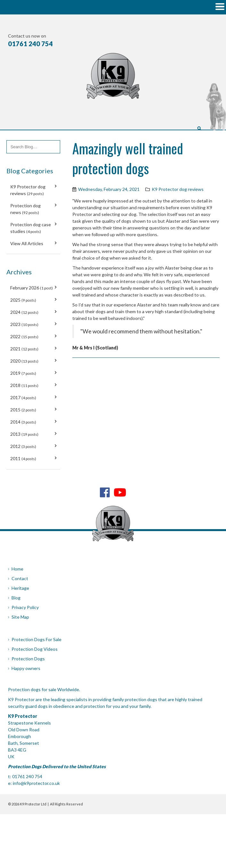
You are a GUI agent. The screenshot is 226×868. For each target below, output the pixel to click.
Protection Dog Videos (35, 649)
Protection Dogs (28, 659)
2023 (24, 324)
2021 (24, 349)
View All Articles (27, 243)
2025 (23, 300)
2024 (24, 312)
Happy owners (26, 668)
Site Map (20, 617)
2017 (23, 397)
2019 (23, 373)
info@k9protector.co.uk (36, 783)
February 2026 (32, 288)
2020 (24, 361)
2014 (23, 422)
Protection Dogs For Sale (36, 639)
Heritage (20, 588)
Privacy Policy (25, 607)
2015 (23, 410)
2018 (24, 385)
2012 (23, 446)
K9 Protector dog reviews (178, 189)
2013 (24, 434)
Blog (16, 598)
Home (17, 569)
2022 (24, 336)
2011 (23, 458)
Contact (20, 578)
